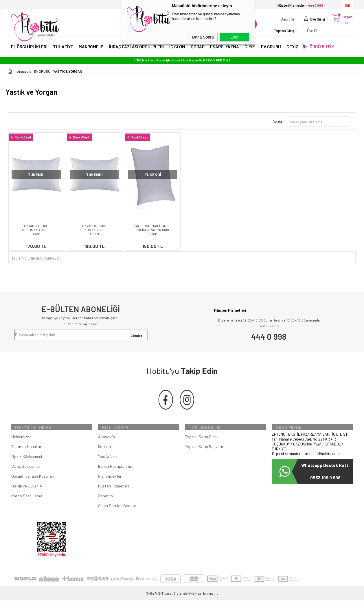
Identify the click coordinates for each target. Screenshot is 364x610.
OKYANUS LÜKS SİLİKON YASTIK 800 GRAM (36, 230)
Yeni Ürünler (108, 466)
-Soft (152, 603)
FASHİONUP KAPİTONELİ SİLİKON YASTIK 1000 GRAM (153, 230)
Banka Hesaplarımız (115, 476)
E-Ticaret (166, 603)
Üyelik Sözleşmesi (27, 466)
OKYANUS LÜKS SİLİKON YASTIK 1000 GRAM (94, 230)
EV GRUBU (271, 52)
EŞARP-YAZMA (225, 52)
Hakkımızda (21, 446)
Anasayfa (106, 446)
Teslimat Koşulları (27, 456)
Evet (234, 37)
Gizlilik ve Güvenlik (27, 495)
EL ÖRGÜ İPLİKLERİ (29, 52)
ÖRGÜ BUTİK (322, 52)
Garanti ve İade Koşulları (33, 486)
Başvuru (274, 28)
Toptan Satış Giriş (201, 446)
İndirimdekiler (110, 486)
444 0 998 (269, 337)
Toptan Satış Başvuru (204, 456)
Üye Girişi (304, 28)
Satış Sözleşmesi (26, 476)
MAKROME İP (91, 52)
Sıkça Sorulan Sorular (117, 515)
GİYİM (250, 52)
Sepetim (105, 505)
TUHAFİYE (63, 52)
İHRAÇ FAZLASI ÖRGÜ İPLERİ (136, 52)
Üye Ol (323, 28)
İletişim (104, 456)
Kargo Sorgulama (27, 505)
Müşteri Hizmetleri (114, 495)
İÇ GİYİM (177, 52)
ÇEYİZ (292, 52)
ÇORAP (198, 52)
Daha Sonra (203, 37)
